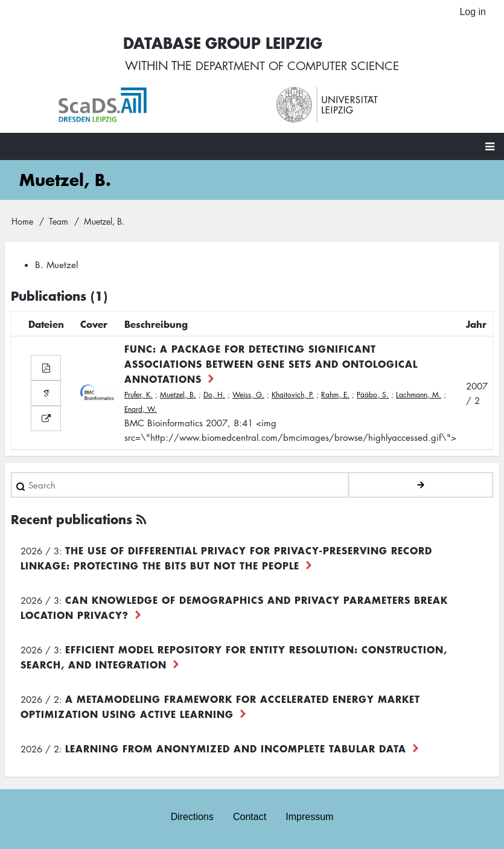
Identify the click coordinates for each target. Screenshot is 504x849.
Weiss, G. (248, 396)
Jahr (476, 325)
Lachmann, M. (419, 396)
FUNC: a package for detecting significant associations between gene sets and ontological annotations (271, 365)
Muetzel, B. (178, 396)
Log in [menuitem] (473, 12)
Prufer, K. (139, 396)
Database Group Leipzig (219, 43)
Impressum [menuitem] (309, 817)
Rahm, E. (335, 396)
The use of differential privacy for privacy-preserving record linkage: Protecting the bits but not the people (226, 559)
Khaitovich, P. (293, 396)
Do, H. (214, 396)
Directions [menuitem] (192, 817)
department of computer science (297, 66)
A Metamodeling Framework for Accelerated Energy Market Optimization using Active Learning (220, 707)
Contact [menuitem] (250, 817)
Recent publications (72, 520)
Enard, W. (141, 410)
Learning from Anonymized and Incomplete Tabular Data (236, 749)
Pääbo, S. (373, 396)
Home (22, 222)
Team (59, 222)
